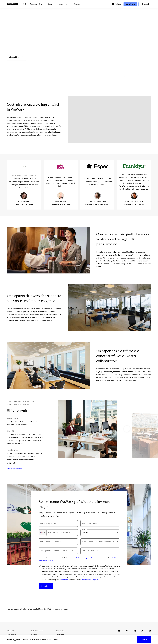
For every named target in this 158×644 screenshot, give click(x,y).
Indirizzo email (90, 524)
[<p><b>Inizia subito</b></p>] (16, 57)
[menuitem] (24, 4)
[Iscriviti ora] (130, 4)
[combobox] (43, 533)
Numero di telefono (58, 533)
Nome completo (47, 524)
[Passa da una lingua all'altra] (116, 4)
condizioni (65, 580)
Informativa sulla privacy (91, 580)
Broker (34, 635)
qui (47, 609)
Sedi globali (11, 635)
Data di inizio (90, 551)
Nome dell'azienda (50, 542)
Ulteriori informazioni (15, 469)
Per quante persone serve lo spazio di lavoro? (58, 551)
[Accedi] (145, 4)
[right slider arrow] (127, 429)
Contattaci (46, 586)
